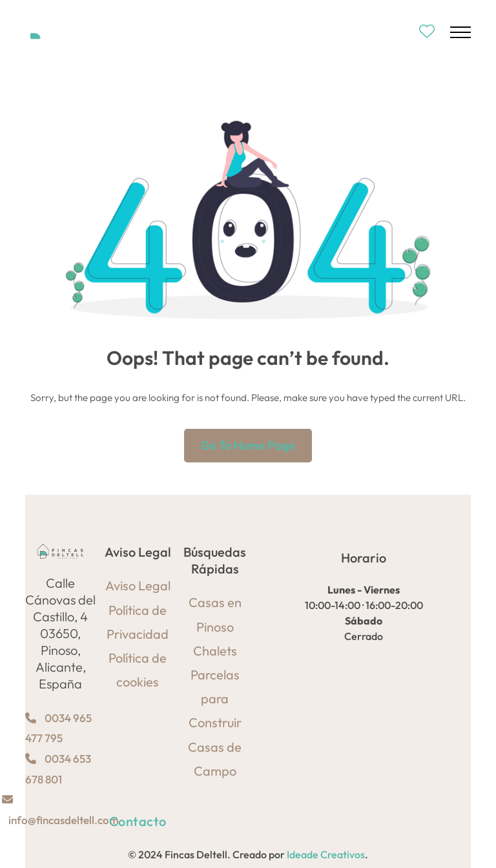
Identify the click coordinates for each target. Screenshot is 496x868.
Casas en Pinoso (215, 614)
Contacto (138, 821)
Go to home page (248, 445)
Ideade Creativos (326, 854)
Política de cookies (138, 670)
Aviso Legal (138, 585)
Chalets (215, 651)
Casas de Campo (215, 759)
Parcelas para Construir (215, 698)
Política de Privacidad (138, 622)
